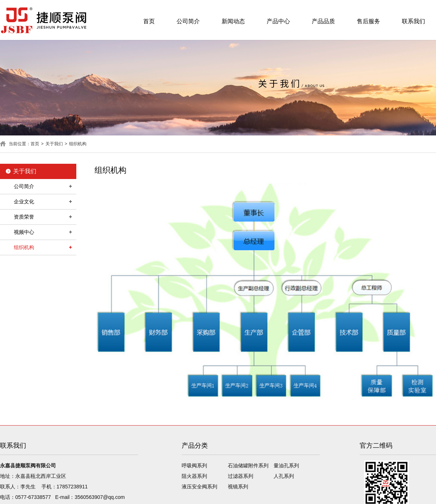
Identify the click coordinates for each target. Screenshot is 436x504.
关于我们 (54, 144)
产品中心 (278, 21)
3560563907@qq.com (100, 497)
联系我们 (413, 21)
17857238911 (72, 487)
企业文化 (24, 202)
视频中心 (24, 232)
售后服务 (368, 21)
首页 (149, 21)
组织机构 (78, 144)
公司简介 (188, 21)
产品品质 (323, 21)
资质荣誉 (24, 217)
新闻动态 (233, 21)
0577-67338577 (33, 497)
